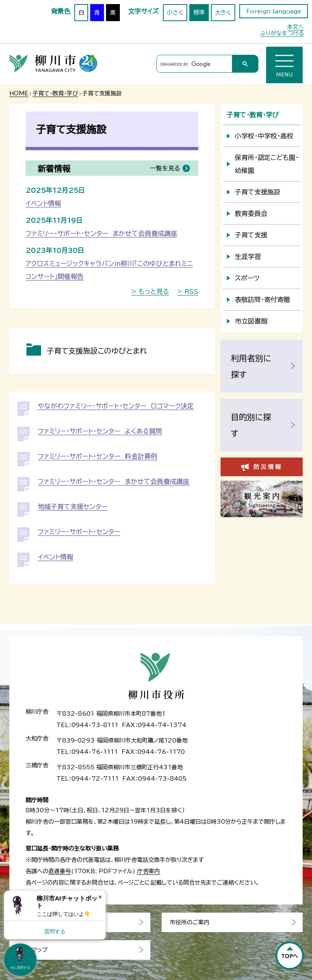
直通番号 (60, 871)
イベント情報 (43, 203)
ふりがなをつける (282, 33)
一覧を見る (165, 168)
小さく (175, 13)
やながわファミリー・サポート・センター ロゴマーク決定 (116, 406)
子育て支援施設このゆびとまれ (97, 351)
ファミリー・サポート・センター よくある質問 (100, 431)
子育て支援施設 (258, 192)
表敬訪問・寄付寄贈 (262, 300)
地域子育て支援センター (73, 507)
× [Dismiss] (100, 897)
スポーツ (247, 278)
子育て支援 (251, 235)
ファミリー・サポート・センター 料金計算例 (97, 456)
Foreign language (274, 11)
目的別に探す (251, 425)
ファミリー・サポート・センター (79, 532)
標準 (199, 13)
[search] (193, 64)
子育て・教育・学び (55, 93)
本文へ (295, 27)
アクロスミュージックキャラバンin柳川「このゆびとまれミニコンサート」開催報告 (109, 270)
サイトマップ (32, 950)
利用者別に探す (251, 366)
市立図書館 (251, 321)
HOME (19, 93)
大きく (223, 13)
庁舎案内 (149, 871)
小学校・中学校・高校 (264, 136)
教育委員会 (251, 214)
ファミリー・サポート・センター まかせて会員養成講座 (101, 233)
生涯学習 (248, 257)
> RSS (188, 291)
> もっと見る (150, 291)
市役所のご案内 (190, 922)
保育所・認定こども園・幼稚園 (267, 164)
